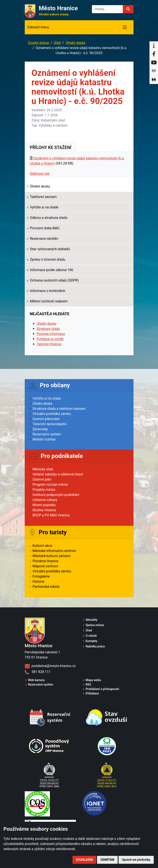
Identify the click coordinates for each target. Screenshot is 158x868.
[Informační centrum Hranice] (154, 46)
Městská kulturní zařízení (51, 556)
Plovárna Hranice (46, 561)
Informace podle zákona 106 (50, 270)
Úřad (57, 43)
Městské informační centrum (54, 551)
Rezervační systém (47, 434)
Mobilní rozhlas (44, 439)
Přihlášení (92, 693)
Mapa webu (93, 680)
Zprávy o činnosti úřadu (46, 259)
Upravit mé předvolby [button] (136, 860)
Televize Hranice (49, 344)
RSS (88, 685)
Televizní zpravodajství (50, 424)
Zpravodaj (40, 429)
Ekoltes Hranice (44, 510)
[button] (128, 9)
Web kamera (36, 680)
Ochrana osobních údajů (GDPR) (53, 280)
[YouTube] (154, 63)
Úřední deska (76, 43)
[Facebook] (154, 54)
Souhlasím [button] (84, 860)
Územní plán (42, 479)
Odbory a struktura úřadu (47, 218)
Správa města (95, 625)
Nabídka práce (95, 646)
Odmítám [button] (107, 860)
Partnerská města (46, 587)
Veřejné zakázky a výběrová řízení (58, 474)
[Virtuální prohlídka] (154, 80)
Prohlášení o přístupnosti (102, 689)
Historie (39, 581)
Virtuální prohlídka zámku (52, 414)
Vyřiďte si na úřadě (43, 207)
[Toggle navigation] (125, 27)
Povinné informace (51, 334)
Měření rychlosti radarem (48, 301)
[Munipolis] (154, 71)
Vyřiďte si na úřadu (47, 398)
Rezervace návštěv (43, 239)
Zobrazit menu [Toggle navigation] (38, 27)
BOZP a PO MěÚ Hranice (51, 515)
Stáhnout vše (40, 174)
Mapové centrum (45, 566)
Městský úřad (43, 469)
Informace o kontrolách (46, 291)
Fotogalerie (41, 576)
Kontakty (92, 641)
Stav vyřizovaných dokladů (49, 249)
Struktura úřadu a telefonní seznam (59, 409)
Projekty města (44, 490)
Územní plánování (46, 419)
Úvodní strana (39, 43)
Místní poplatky (44, 505)
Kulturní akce (42, 546)
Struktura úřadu (48, 329)
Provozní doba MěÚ (43, 228)
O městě (91, 636)
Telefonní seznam (42, 197)
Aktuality (92, 620)
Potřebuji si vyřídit (50, 339)
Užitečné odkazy (45, 500)
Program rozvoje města (50, 485)
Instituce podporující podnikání (56, 495)
